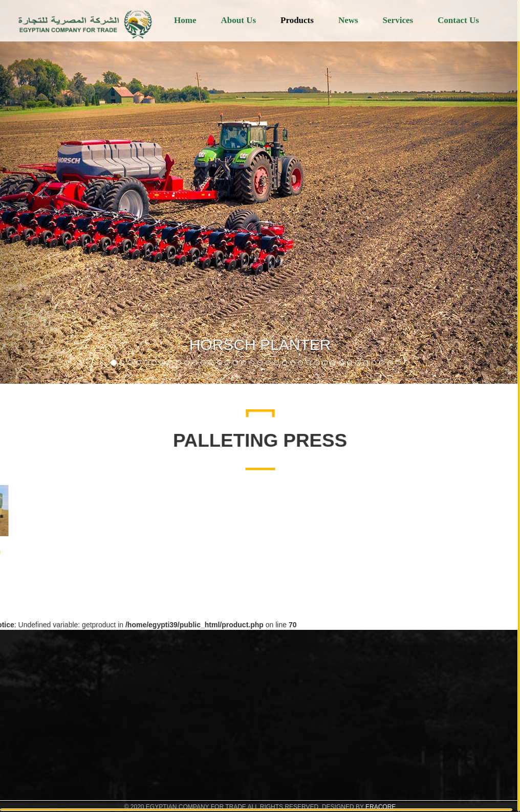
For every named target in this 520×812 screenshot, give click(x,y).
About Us (239, 20)
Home (185, 20)
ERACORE (381, 807)
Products (297, 20)
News (348, 20)
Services (398, 20)
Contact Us (458, 20)
